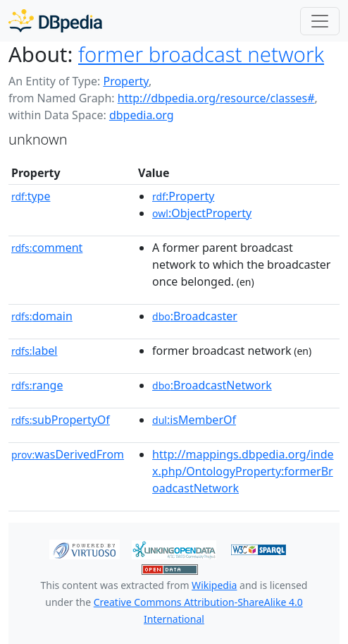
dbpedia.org (142, 115)
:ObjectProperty (202, 213)
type (31, 196)
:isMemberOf (194, 420)
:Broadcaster (195, 316)
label (35, 351)
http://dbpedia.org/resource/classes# (216, 98)
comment (47, 248)
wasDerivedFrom (68, 454)
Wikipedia (214, 585)
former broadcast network (201, 54)
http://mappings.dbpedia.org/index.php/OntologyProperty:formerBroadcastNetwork (243, 471)
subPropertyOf (61, 420)
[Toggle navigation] (320, 21)
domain (42, 316)
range (37, 385)
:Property (183, 196)
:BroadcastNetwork (212, 385)
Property (125, 81)
